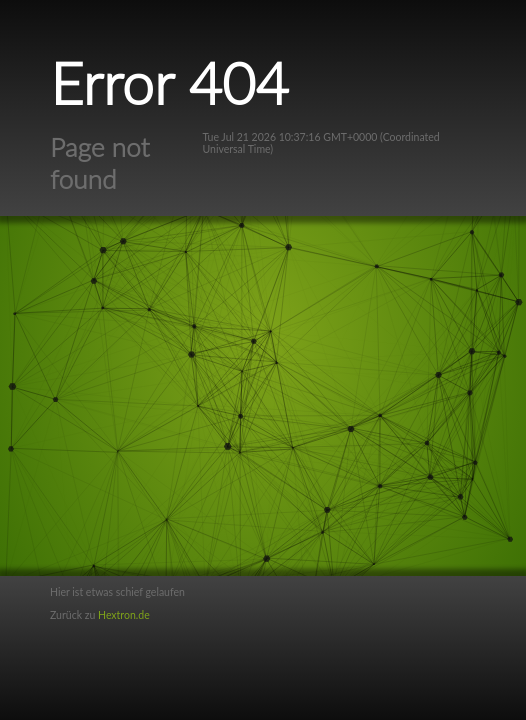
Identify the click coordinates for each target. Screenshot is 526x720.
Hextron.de (124, 615)
